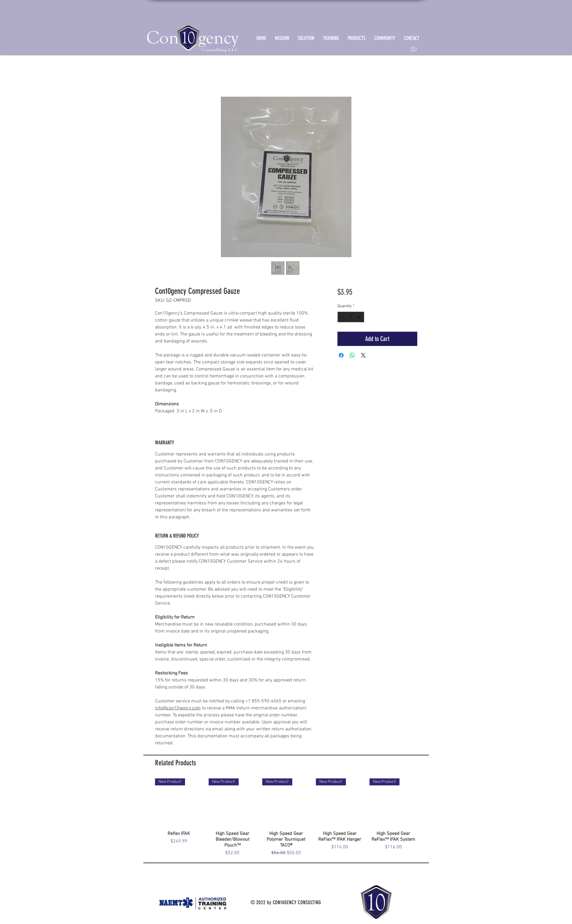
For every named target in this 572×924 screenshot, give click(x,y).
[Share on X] (363, 355)
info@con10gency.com (178, 708)
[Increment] (360, 317)
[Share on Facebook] (341, 355)
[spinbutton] (351, 317)
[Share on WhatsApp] (352, 355)
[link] (416, 48)
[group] (286, 817)
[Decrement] (342, 317)
